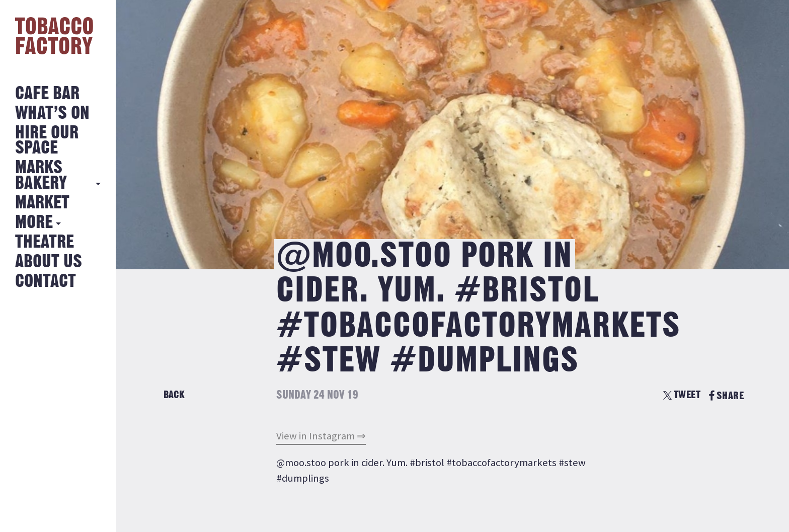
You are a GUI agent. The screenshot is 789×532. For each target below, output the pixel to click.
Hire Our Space (47, 141)
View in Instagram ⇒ (321, 436)
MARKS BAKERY (41, 175)
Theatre (45, 242)
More (34, 223)
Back (174, 395)
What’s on (52, 113)
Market (42, 203)
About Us (49, 262)
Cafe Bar (47, 94)
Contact (46, 282)
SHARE (726, 396)
